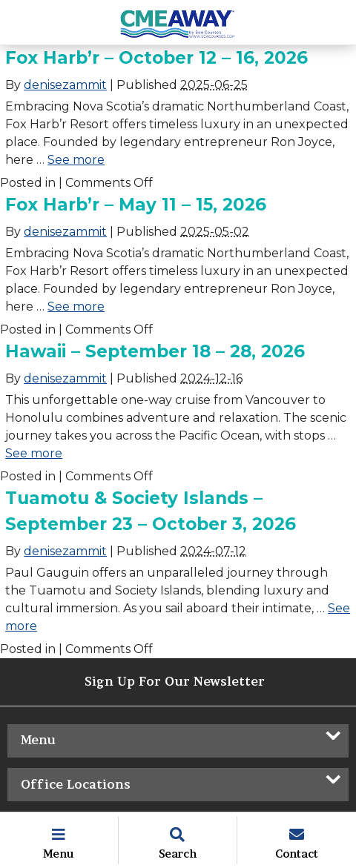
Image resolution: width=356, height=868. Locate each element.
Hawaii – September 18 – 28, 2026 (155, 351)
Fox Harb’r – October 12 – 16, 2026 (156, 58)
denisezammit (65, 85)
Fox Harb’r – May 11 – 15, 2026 (136, 205)
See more (76, 160)
